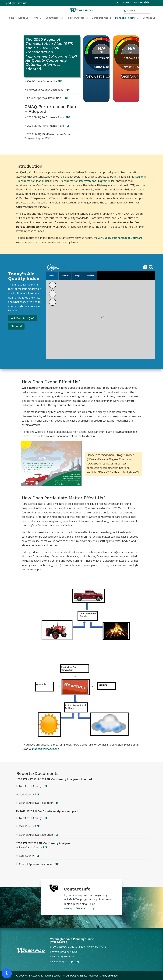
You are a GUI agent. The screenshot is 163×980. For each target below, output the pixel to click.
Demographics (100, 18)
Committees (53, 18)
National (16, 326)
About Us (23, 18)
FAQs (118, 3)
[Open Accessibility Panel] (7, 973)
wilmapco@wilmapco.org (44, 749)
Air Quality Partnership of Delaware (120, 238)
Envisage (113, 976)
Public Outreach (76, 18)
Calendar (127, 3)
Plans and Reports (125, 18)
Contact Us (149, 18)
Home (11, 18)
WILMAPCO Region (23, 318)
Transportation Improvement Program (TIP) (87, 181)
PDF (60, 81)
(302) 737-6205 (20, 3)
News (35, 18)
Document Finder (142, 3)
